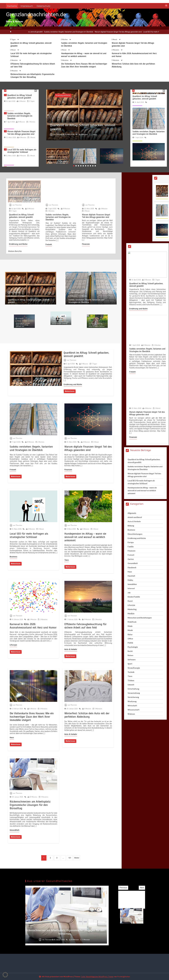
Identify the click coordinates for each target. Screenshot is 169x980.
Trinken (131, 680)
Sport (130, 664)
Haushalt (131, 576)
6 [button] (86, 166)
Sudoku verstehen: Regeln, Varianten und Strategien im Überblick (84, 32)
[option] (37, 32)
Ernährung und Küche (73, 384)
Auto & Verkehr (71, 649)
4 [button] (81, 166)
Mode (130, 626)
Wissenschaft (133, 710)
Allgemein (132, 513)
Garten (131, 559)
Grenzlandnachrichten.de (36, 14)
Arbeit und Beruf (135, 517)
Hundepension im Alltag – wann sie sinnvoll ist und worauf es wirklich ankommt (85, 537)
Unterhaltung (133, 689)
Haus (12, 738)
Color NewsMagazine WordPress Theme (97, 977)
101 (70, 858)
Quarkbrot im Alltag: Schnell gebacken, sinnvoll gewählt (37, 32)
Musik (130, 630)
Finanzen (68, 470)
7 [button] (88, 166)
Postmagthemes (124, 977)
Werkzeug (132, 701)
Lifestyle (13, 645)
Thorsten (73, 360)
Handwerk (132, 567)
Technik (131, 672)
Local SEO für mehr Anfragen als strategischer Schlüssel (29, 535)
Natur (130, 634)
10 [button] (95, 166)
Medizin (131, 613)
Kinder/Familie (134, 597)
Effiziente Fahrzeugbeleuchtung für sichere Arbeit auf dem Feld (85, 626)
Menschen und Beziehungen (140, 618)
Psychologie (133, 647)
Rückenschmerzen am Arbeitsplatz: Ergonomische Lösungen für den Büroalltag (30, 805)
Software (132, 660)
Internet (131, 588)
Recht (130, 651)
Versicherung (133, 697)
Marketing (132, 609)
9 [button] (93, 166)
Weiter (77, 858)
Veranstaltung (134, 693)
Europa (131, 542)
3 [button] (78, 166)
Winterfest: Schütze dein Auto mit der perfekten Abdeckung (87, 715)
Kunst (130, 601)
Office (130, 639)
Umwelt (131, 685)
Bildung (131, 526)
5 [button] (83, 166)
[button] (5, 975)
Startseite (12, 6)
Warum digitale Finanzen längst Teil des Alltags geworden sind (134, 32)
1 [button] (74, 166)
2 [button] (76, 166)
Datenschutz (43, 6)
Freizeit (13, 470)
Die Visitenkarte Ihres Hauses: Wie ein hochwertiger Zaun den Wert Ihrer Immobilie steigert (32, 717)
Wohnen (131, 714)
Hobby (130, 580)
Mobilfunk (132, 622)
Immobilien (132, 584)
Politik (130, 643)
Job (129, 593)
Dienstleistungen (135, 534)
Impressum (27, 6)
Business (13, 557)
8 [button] (90, 166)
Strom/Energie (134, 668)
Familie (131, 547)
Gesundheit (15, 830)
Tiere (67, 560)
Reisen (130, 655)
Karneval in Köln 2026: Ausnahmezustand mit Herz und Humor (33, 626)
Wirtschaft (132, 706)
